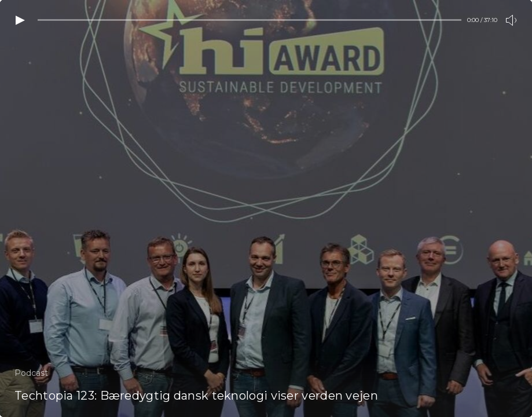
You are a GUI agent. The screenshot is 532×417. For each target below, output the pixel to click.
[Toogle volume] (512, 20)
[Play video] (20, 20)
